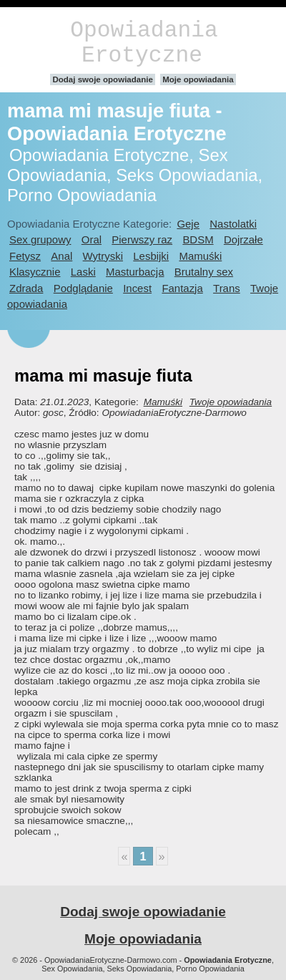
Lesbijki (151, 256)
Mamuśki (200, 256)
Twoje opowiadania (231, 402)
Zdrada (26, 288)
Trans (227, 288)
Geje (188, 224)
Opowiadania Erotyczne (144, 43)
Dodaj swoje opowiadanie (103, 79)
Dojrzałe (243, 239)
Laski (83, 272)
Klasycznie (35, 272)
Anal (61, 256)
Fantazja (182, 288)
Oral (92, 239)
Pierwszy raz (142, 239)
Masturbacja (135, 272)
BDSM (198, 239)
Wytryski (103, 256)
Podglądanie (83, 288)
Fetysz (25, 256)
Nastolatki (233, 224)
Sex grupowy (40, 239)
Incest (137, 288)
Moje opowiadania (198, 79)
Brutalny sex (204, 272)
